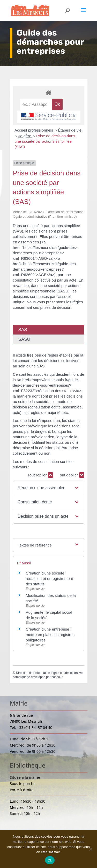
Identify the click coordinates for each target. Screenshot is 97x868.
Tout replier (40, 475)
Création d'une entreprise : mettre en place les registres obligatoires (50, 635)
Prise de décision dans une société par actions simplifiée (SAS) (45, 141)
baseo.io (57, 677)
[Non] (91, 849)
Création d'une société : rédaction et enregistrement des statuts (50, 579)
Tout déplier (71, 475)
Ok (50, 860)
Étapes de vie (70, 130)
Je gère (25, 136)
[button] (48, 488)
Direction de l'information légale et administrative (49, 673)
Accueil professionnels (34, 130)
